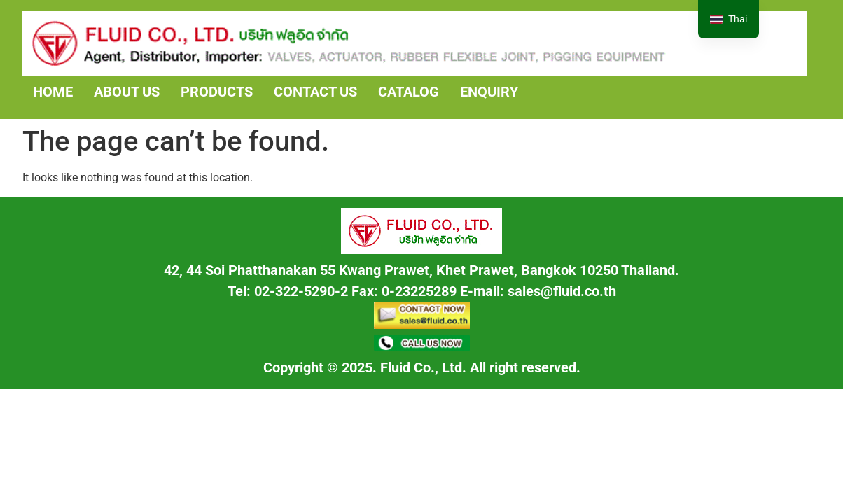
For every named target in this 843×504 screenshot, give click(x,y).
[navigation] (729, 19)
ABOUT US (127, 92)
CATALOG (409, 92)
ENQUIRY (489, 92)
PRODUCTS (217, 92)
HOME (53, 92)
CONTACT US (315, 92)
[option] (729, 19)
